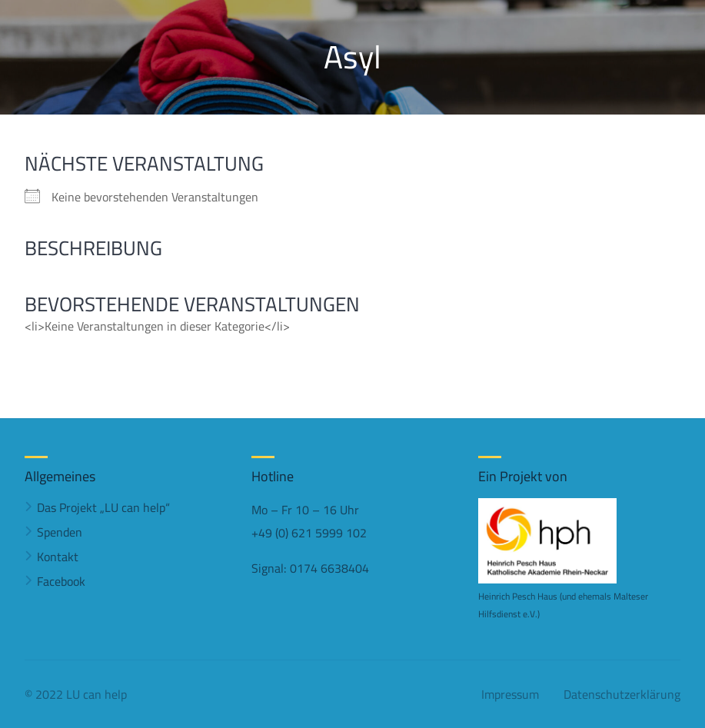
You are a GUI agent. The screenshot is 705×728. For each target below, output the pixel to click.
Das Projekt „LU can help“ (103, 507)
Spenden (60, 532)
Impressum (510, 694)
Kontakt (58, 557)
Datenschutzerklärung (622, 694)
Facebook (61, 581)
